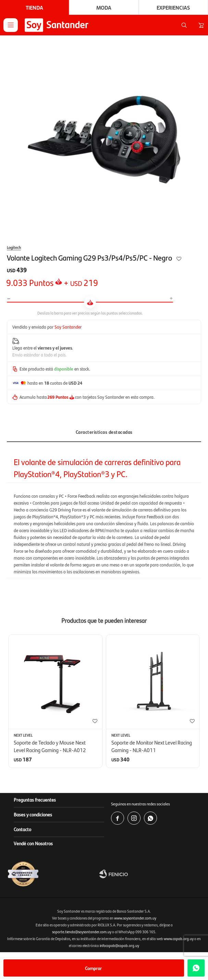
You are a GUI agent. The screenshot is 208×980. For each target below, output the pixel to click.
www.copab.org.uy (179, 939)
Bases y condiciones (33, 814)
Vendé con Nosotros (33, 843)
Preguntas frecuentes (35, 800)
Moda (104, 7)
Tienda (34, 7)
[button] (184, 25)
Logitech (14, 247)
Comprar (93, 968)
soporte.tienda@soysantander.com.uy (82, 932)
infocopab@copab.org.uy (119, 945)
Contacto (22, 829)
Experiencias (173, 7)
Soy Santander (68, 327)
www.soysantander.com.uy (135, 918)
